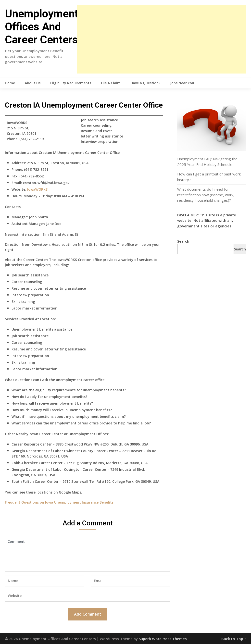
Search (183, 241)
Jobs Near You (182, 83)
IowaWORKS (37, 189)
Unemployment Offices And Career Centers (42, 27)
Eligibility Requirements (71, 83)
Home (10, 83)
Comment (88, 554)
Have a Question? (145, 83)
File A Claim (111, 83)
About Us (33, 83)
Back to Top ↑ (234, 639)
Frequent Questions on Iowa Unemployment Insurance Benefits (59, 502)
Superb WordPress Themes (163, 639)
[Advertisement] (162, 39)
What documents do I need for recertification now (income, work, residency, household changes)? (206, 195)
